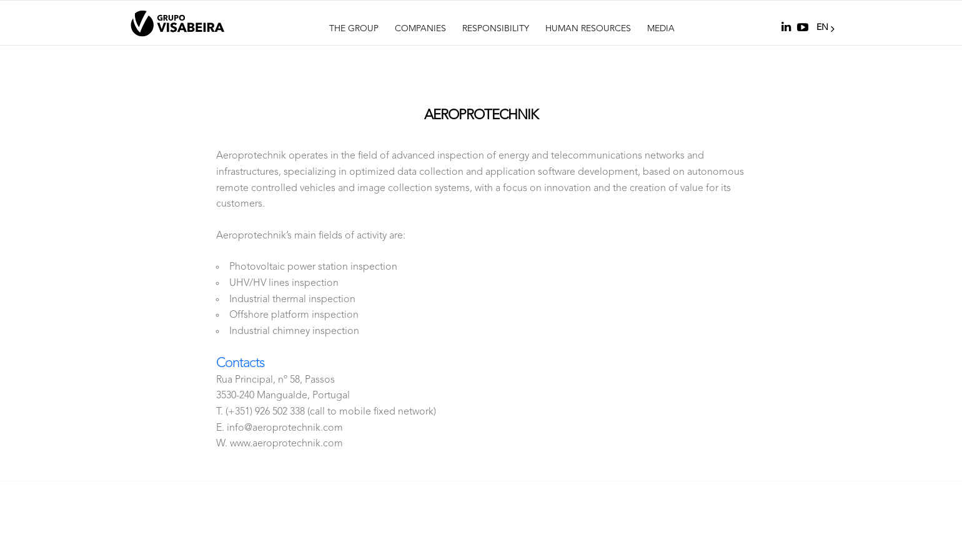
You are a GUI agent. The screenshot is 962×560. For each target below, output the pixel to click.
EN (824, 27)
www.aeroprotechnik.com (286, 444)
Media (661, 29)
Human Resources (588, 29)
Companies (420, 29)
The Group (354, 29)
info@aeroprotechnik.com (285, 428)
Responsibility (496, 29)
